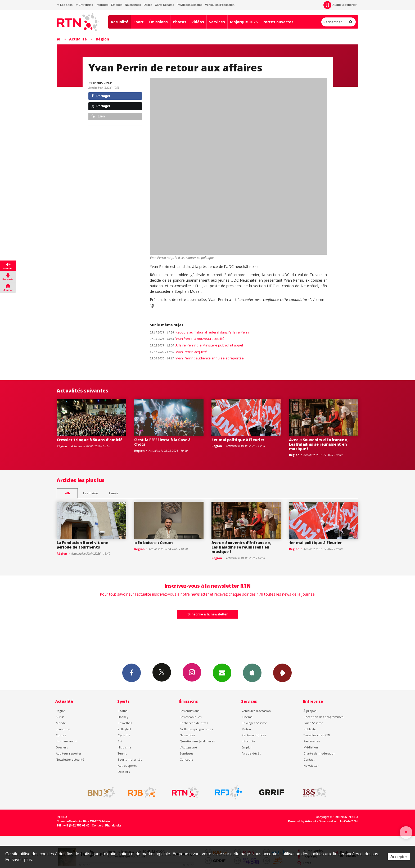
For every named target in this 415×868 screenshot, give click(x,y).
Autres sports (127, 766)
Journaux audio (67, 741)
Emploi (247, 747)
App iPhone (252, 673)
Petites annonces (254, 735)
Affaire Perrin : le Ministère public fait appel (196, 345)
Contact (309, 759)
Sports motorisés (130, 759)
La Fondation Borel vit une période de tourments (82, 545)
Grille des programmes (196, 729)
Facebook (132, 673)
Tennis (122, 753)
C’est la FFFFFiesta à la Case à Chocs (162, 442)
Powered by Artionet (302, 821)
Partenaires (312, 741)
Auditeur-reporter (340, 5)
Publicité (310, 729)
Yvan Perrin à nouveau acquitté (187, 339)
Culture (61, 735)
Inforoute (102, 5)
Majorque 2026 (244, 22)
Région (102, 39)
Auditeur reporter (69, 753)
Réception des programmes (323, 717)
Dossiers (62, 747)
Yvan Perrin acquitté (178, 352)
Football (123, 711)
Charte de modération (319, 753)
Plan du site (113, 825)
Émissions (158, 22)
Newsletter (311, 766)
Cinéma (247, 717)
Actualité (119, 22)
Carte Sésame (164, 5)
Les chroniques (191, 717)
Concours (186, 759)
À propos (310, 711)
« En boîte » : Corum (154, 543)
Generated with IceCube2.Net (339, 821)
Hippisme (125, 747)
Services (217, 22)
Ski (120, 741)
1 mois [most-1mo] (113, 493)
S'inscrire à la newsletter (207, 614)
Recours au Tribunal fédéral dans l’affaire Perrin (200, 332)
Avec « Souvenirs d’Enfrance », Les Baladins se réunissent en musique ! (319, 444)
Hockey (123, 717)
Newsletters (222, 673)
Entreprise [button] (84, 5)
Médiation (311, 747)
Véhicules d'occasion (220, 5)
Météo (246, 729)
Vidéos (198, 22)
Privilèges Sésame (190, 5)
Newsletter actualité (70, 759)
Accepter (399, 857)
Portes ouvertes (278, 22)
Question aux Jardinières (197, 741)
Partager (101, 96)
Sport (139, 22)
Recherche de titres (194, 723)
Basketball (125, 723)
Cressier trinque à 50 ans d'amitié (89, 440)
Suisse (60, 717)
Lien (98, 116)
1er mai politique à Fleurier (238, 440)
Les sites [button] (65, 5)
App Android (282, 673)
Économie (63, 729)
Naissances (133, 5)
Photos (180, 22)
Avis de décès (251, 753)
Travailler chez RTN (317, 735)
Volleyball (124, 729)
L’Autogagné (188, 747)
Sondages (186, 753)
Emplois (117, 5)
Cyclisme (124, 735)
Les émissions (190, 711)
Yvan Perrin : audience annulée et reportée (197, 358)
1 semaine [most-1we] (90, 493)
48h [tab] (67, 493)
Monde (61, 723)
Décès (148, 5)
